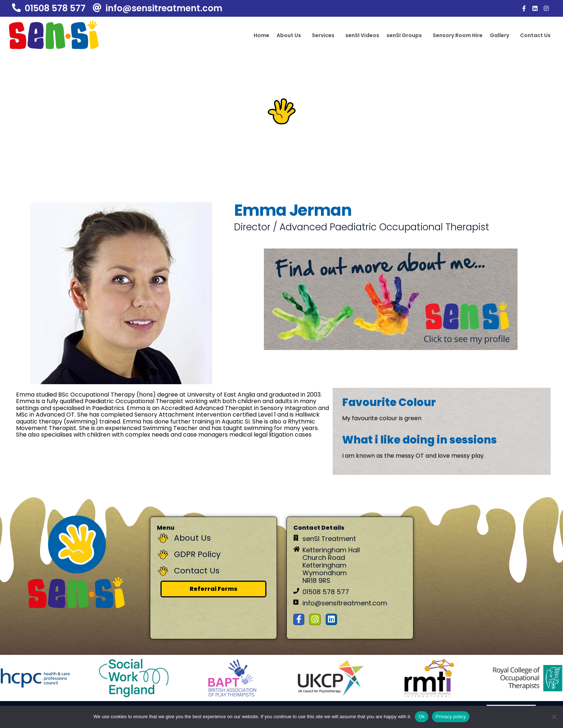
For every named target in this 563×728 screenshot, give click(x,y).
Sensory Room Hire (458, 35)
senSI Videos (362, 35)
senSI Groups (404, 35)
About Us (289, 35)
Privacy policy (451, 717)
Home (261, 35)
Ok (422, 717)
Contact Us (535, 35)
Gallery (499, 35)
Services (323, 35)
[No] (554, 717)
